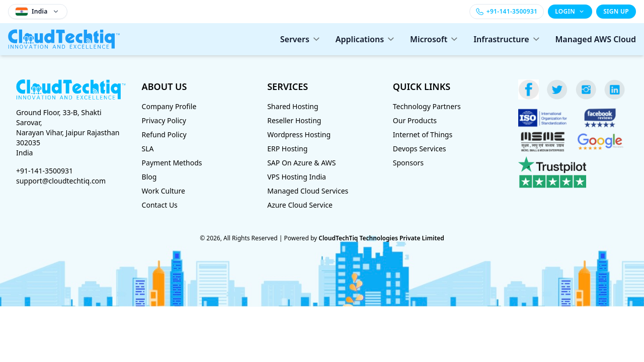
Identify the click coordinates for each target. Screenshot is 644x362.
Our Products (415, 120)
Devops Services (420, 149)
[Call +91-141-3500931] (507, 12)
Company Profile (169, 106)
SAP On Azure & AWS (301, 163)
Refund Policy (164, 134)
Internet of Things (423, 134)
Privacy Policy (164, 120)
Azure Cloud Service (300, 205)
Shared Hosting (293, 106)
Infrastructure (506, 39)
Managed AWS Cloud (596, 39)
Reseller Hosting (294, 120)
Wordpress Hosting (299, 134)
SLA (148, 149)
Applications (365, 39)
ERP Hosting (287, 149)
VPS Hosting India (297, 177)
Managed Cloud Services (308, 191)
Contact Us (160, 205)
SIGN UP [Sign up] (616, 11)
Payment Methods (172, 163)
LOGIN (570, 11)
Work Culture (164, 191)
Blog (149, 177)
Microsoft (434, 39)
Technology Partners (427, 106)
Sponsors (408, 163)
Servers (300, 39)
